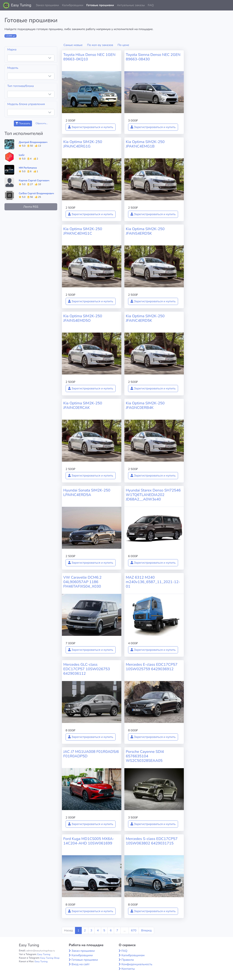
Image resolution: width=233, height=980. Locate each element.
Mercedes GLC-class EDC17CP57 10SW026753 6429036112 (87, 669)
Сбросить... (42, 123)
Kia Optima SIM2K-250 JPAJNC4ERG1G (83, 144)
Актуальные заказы (131, 5)
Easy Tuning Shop (50, 958)
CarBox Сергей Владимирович (36, 193)
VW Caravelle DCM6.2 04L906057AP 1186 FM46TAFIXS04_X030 (83, 582)
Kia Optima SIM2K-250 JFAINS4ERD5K (145, 231)
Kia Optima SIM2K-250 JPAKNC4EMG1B (145, 144)
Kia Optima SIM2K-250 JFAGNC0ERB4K (145, 405)
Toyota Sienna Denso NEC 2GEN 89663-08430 (153, 57)
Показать (23, 123)
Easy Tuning (21, 5)
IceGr (22, 155)
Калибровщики (73, 5)
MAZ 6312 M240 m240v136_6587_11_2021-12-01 (153, 582)
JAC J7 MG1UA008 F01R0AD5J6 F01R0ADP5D (91, 754)
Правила (128, 960)
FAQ (151, 5)
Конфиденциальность (137, 964)
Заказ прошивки (47, 5)
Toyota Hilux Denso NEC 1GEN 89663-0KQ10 (89, 57)
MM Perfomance (28, 168)
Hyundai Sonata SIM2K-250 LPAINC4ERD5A (87, 493)
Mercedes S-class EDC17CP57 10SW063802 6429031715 (152, 841)
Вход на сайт (81, 964)
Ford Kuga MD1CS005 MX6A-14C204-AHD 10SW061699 (89, 841)
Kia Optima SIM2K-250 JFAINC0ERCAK (83, 405)
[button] (227, 5)
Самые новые (73, 45)
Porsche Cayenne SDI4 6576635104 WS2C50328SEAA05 (145, 756)
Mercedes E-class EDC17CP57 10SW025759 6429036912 (152, 667)
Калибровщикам (133, 955)
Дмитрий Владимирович (33, 142)
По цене (123, 45)
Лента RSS (31, 207)
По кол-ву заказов (100, 45)
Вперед (146, 930)
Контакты (128, 969)
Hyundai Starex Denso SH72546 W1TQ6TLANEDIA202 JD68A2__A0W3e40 (153, 495)
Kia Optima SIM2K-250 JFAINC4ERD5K (145, 318)
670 (134, 930)
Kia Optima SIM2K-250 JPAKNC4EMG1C (83, 231)
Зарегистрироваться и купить (91, 127)
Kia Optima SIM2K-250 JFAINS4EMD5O (83, 318)
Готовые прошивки (100, 5)
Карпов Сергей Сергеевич (34, 181)
